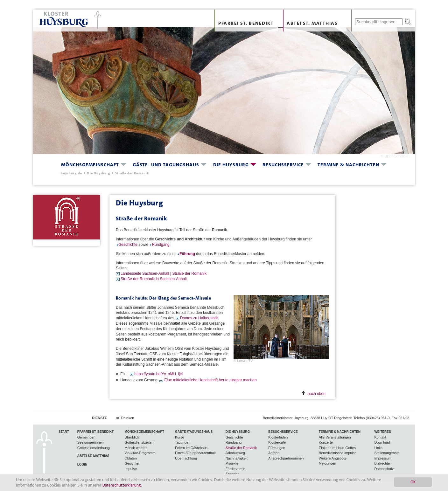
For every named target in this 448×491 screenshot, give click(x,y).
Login (82, 464)
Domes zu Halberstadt (199, 318)
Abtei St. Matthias (312, 23)
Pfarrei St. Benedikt (246, 23)
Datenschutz (384, 469)
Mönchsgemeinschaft (90, 165)
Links (378, 448)
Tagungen (183, 442)
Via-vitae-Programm (140, 453)
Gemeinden (86, 437)
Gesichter (132, 463)
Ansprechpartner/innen (286, 458)
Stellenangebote (387, 453)
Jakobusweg (235, 453)
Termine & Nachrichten (348, 165)
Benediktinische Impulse (338, 453)
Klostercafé (277, 442)
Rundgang (161, 245)
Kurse (180, 437)
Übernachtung (186, 458)
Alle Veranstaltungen (335, 437)
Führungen (277, 448)
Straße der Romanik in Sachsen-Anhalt (154, 279)
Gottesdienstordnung (94, 448)
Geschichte (128, 245)
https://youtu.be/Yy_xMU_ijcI (158, 374)
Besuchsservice (283, 165)
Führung (187, 254)
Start (64, 432)
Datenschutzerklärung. (122, 485)
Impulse (131, 469)
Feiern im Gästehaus (191, 448)
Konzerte (326, 442)
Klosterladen (278, 437)
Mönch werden (136, 448)
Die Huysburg (231, 165)
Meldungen (327, 463)
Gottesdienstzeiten (139, 442)
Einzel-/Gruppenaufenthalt (195, 453)
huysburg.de (71, 173)
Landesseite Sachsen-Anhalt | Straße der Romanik (164, 273)
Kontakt (380, 437)
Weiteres (382, 432)
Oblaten (131, 458)
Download (382, 442)
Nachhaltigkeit (237, 458)
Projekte (232, 463)
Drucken (127, 418)
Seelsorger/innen (91, 442)
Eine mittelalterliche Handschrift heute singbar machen (210, 380)
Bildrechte (382, 463)
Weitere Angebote (333, 458)
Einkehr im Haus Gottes (337, 448)
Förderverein (235, 469)
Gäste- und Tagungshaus (166, 165)
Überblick (132, 437)
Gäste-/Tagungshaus (194, 432)
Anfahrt (274, 453)
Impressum (383, 458)
